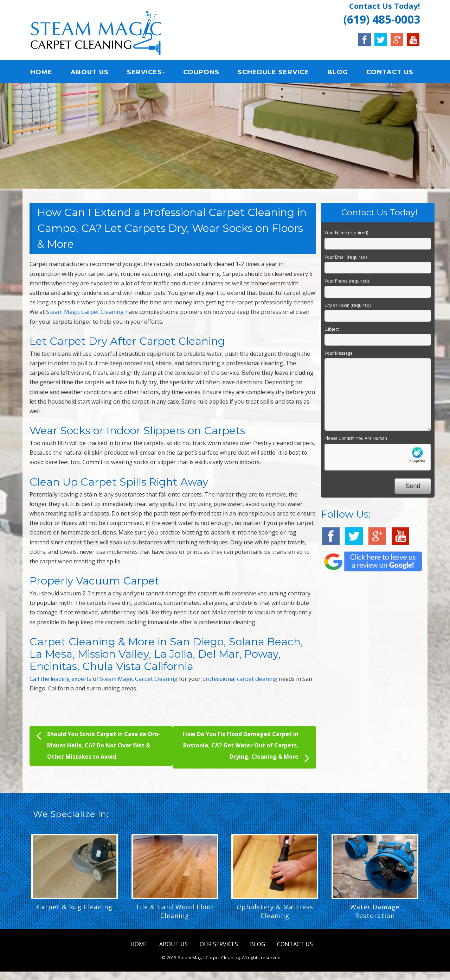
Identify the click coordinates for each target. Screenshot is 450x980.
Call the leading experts (60, 679)
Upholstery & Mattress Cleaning (275, 911)
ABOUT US (90, 72)
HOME (41, 72)
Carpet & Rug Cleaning (75, 907)
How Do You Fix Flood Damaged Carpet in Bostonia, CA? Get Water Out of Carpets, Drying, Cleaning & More (246, 748)
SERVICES (144, 72)
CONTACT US (390, 72)
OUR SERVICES (219, 944)
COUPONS (201, 72)
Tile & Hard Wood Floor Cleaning (175, 911)
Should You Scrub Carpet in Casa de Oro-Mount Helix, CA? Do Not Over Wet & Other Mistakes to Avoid (98, 744)
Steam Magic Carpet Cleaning (85, 312)
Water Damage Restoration (375, 911)
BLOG (338, 72)
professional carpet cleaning (240, 679)
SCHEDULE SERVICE (273, 72)
